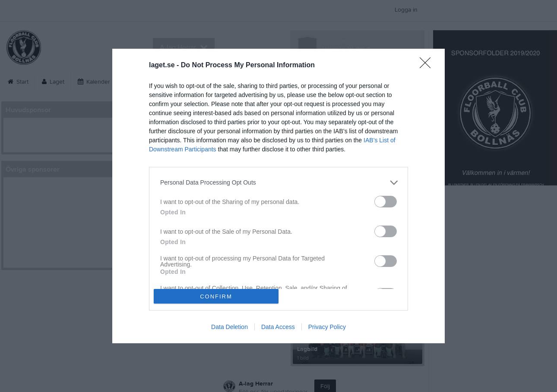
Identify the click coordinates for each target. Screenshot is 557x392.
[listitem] (278, 183)
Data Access (278, 327)
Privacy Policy (327, 327)
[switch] (386, 202)
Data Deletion (229, 327)
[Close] (428, 66)
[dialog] (278, 196)
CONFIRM (216, 296)
